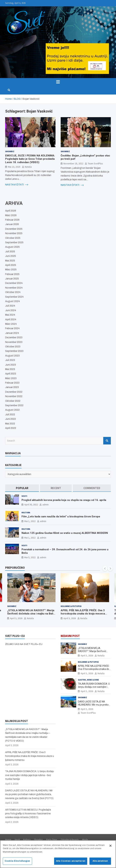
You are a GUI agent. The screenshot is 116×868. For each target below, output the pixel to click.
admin (46, 505)
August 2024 (12, 301)
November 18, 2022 (73, 163)
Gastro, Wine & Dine (88, 680)
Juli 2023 (10, 360)
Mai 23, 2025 (14, 167)
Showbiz (10, 151)
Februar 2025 (12, 274)
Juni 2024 (11, 310)
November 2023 (14, 342)
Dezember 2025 (14, 229)
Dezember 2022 (14, 392)
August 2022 (12, 410)
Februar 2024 (12, 328)
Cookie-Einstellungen (17, 863)
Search (107, 441)
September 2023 (14, 351)
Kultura (26, 512)
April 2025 (11, 265)
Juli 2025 (10, 252)
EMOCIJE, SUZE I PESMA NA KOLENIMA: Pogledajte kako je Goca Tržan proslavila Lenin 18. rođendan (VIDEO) (30, 159)
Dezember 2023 (14, 338)
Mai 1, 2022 (30, 521)
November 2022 (14, 396)
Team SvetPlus (95, 163)
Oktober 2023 (13, 347)
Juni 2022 (11, 419)
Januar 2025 (12, 279)
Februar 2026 (12, 220)
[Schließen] (110, 847)
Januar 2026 (12, 224)
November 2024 (14, 288)
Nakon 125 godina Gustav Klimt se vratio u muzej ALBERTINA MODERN (65, 533)
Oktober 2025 (13, 238)
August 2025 (12, 247)
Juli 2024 (10, 306)
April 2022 (11, 428)
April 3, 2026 (16, 618)
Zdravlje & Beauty (70, 840)
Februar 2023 (12, 383)
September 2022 (14, 405)
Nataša (28, 167)
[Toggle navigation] (58, 82)
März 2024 (11, 324)
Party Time (52, 840)
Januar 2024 (12, 333)
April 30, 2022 (31, 505)
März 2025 (11, 270)
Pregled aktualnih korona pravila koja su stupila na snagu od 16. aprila (64, 500)
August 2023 (12, 356)
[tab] (22, 488)
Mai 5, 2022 (30, 557)
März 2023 (11, 378)
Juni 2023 (11, 365)
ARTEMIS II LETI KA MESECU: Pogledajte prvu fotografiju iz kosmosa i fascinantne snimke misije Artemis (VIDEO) (28, 814)
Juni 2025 (11, 256)
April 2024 (11, 319)
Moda (85, 840)
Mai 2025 (10, 261)
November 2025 (14, 233)
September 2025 (14, 242)
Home (8, 840)
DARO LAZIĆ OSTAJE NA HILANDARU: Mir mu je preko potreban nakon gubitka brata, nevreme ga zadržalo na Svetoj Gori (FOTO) (29, 794)
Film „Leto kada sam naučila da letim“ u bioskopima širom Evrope (61, 517)
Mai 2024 (10, 315)
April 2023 (11, 374)
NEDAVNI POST (70, 636)
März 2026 (11, 215)
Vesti (24, 496)
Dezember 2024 (14, 283)
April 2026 (11, 211)
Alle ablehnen (100, 863)
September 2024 (14, 297)
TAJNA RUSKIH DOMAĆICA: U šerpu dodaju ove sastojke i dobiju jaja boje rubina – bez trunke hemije (30, 775)
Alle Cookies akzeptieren (71, 863)
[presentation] (105, 568)
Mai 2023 (10, 369)
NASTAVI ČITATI (17, 185)
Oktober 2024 (13, 292)
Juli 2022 (10, 415)
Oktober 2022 (13, 401)
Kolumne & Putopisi (71, 606)
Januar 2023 (12, 387)
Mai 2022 (10, 424)
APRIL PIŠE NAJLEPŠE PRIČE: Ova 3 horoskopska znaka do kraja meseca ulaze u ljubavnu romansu (83, 614)
